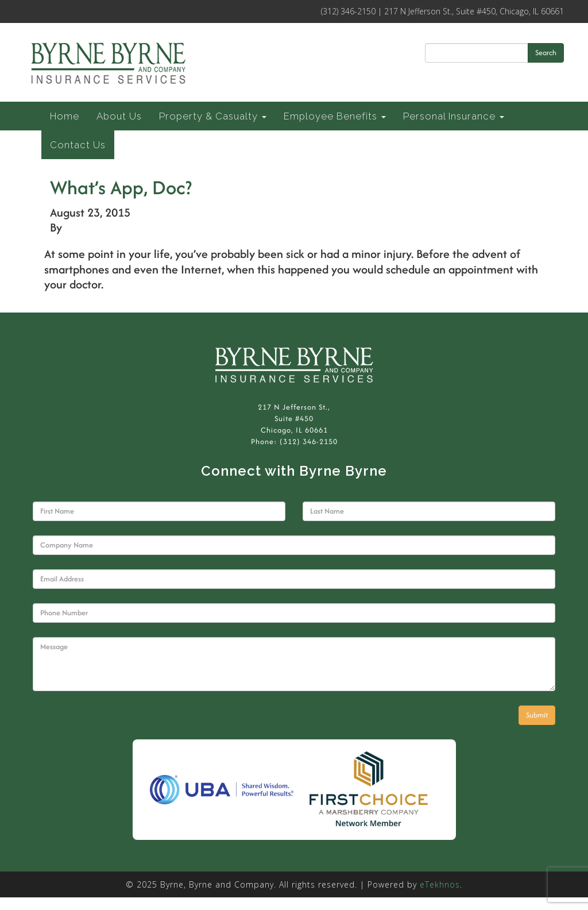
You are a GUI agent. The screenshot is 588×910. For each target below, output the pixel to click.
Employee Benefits (335, 116)
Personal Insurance (454, 116)
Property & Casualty (213, 116)
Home (65, 116)
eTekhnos (440, 884)
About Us (119, 116)
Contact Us (78, 145)
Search (546, 53)
